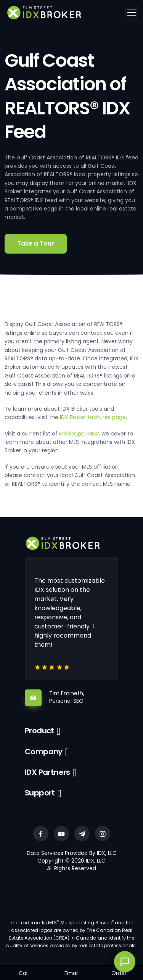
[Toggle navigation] (131, 13)
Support (40, 793)
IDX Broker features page (93, 417)
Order (119, 973)
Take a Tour (36, 243)
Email (71, 973)
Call (24, 973)
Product (39, 731)
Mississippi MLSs (80, 434)
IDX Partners (47, 772)
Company (44, 752)
